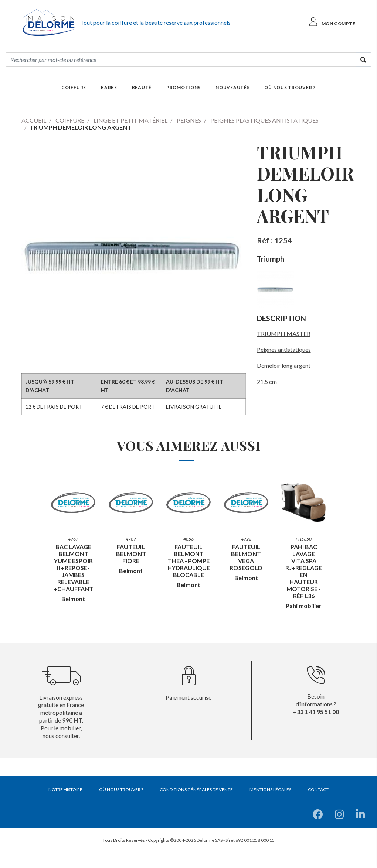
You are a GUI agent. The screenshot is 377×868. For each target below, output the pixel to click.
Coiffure (70, 120)
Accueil (34, 120)
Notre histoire (65, 790)
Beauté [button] (142, 87)
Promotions (184, 87)
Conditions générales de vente (196, 790)
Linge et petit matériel (130, 120)
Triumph (271, 259)
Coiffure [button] (74, 87)
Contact (318, 790)
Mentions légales (270, 790)
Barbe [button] (109, 87)
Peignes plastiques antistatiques (264, 120)
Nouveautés (232, 87)
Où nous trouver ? (290, 87)
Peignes (189, 120)
